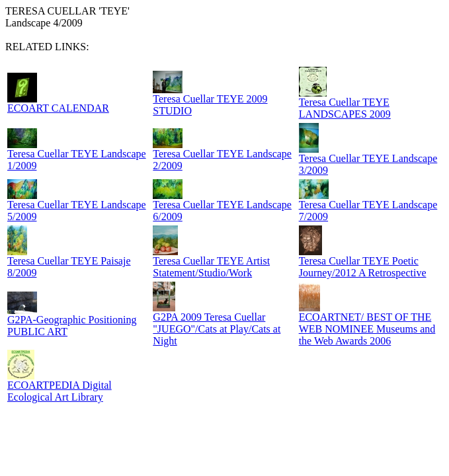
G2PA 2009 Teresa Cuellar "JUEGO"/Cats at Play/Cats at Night (217, 329)
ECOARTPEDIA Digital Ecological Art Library (60, 391)
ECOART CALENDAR (58, 108)
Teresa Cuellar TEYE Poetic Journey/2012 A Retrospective (363, 267)
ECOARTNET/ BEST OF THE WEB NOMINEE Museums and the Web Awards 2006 (367, 329)
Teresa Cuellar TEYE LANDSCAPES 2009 (345, 108)
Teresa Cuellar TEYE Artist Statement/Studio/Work (211, 267)
